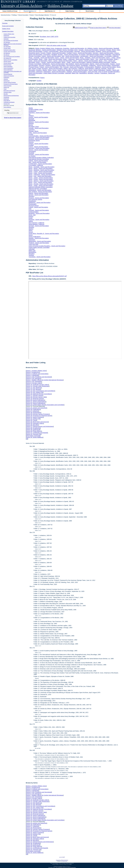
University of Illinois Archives (22, 6)
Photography (116, 65)
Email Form (65, 861)
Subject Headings (70, 11)
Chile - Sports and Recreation (38, 133)
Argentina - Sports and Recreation (74, 48)
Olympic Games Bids (9, 63)
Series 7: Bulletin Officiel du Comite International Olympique (45, 380)
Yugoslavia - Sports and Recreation (40, 257)
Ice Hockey (82, 55)
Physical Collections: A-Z (30, 11)
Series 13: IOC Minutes (33, 389)
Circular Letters (7, 48)
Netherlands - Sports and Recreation (54, 64)
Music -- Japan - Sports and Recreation (41, 178)
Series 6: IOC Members (33, 378)
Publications (6, 77)
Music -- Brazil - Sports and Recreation (67, 58)
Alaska (37, 48)
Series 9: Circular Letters (34, 383)
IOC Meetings (7, 53)
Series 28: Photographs (33, 412)
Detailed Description (8, 31)
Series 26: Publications (33, 409)
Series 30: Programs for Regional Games (39, 416)
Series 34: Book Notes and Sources (37, 422)
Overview (5, 23)
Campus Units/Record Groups (10, 11)
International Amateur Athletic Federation (99, 55)
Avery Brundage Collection (42, 15)
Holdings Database (60, 6)
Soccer (55, 70)
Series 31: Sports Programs (35, 417)
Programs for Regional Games (11, 84)
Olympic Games (7, 61)
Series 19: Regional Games (35, 399)
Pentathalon (85, 65)
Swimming (39, 72)
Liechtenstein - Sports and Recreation (92, 56)
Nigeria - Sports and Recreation (99, 64)
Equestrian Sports (34, 53)
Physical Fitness (34, 67)
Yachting (97, 73)
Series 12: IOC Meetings (34, 388)
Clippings (6, 79)
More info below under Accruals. (57, 45)
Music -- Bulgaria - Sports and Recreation (93, 58)
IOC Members (7, 42)
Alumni (32, 15)
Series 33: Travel (31, 420)
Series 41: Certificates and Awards (37, 433)
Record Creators (90, 11)
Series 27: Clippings (32, 411)
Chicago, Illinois (111, 50)
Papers (42, 78)
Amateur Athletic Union (9, 34)
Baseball (116, 48)
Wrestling (90, 73)
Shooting (39, 70)
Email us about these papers (13, 118)
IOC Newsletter (7, 47)
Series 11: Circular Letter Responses (38, 386)
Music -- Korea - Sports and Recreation (60, 61)
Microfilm (6, 94)
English (39, 81)
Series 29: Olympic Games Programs (38, 414)
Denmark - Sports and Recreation (85, 51)
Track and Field (92, 72)
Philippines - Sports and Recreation (100, 65)
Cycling (45, 51)
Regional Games (8, 65)
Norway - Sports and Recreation (39, 195)
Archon (61, 866)
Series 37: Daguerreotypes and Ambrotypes (40, 426)
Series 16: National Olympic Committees (39, 394)
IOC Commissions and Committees (12, 56)
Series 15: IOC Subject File (35, 392)
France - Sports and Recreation (82, 53)
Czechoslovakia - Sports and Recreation (61, 51)
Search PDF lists (118, 6)
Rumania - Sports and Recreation (52, 69)
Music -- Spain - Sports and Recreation (74, 62)
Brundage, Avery (73, 50)
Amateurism (6, 36)
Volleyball (68, 73)
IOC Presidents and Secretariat (11, 41)
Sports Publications (8, 70)
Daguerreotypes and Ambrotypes (11, 96)
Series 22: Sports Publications (35, 403)
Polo (61, 67)
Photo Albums (7, 100)
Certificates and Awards (9, 102)
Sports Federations (8, 66)
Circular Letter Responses (10, 52)
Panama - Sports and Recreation (56, 65)
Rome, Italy (32, 215)
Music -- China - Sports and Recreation (41, 172)
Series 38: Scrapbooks (33, 428)
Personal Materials (8, 74)
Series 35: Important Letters (35, 423)
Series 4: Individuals (32, 375)
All (27, 439)
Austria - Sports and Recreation (103, 48)
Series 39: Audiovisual (33, 430)
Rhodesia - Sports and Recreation (105, 67)
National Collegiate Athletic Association (98, 62)
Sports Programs (8, 86)
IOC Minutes (7, 55)
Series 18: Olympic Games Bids (36, 397)
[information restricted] (33, 436)
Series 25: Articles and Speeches (36, 408)
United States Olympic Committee (54, 73)
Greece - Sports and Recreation (38, 150)
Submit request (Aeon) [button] (80, 28)
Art (86, 48)
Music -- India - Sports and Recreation (51, 59)
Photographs (7, 81)
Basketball (32, 50)
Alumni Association (24, 15)
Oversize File (7, 104)
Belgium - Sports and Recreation (46, 50)
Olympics (42, 65)
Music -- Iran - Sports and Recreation (102, 59)
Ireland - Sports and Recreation (51, 56)
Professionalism (89, 67)
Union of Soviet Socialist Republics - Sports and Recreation (47, 246)
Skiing (50, 70)
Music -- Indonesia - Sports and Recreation (76, 59)
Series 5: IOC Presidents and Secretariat (39, 377)
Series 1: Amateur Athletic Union (36, 371)
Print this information (114, 28)
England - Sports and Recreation (106, 51)
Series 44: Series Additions (34, 437)
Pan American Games (73, 65)
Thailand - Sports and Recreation (77, 72)
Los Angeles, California (111, 56)
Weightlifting (83, 73)
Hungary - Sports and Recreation (68, 55)
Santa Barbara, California (93, 69)
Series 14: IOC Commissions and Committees (40, 391)
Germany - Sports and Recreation (103, 53)
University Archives (6, 15)
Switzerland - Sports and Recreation (54, 72)
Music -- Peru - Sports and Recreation (40, 182)
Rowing (34, 69)
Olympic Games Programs (10, 82)
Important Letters (8, 92)
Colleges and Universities (9, 37)
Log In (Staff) (62, 857)
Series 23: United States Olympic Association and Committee (45, 405)
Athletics (90, 48)
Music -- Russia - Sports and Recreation (48, 62)
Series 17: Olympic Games (34, 395)
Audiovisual (6, 99)
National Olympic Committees (10, 60)
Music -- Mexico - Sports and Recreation (86, 61)
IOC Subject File (7, 58)
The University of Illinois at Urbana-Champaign (66, 867)
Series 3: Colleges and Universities (37, 374)
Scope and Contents (8, 26)
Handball (54, 55)
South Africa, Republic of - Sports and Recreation (73, 70)
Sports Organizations (9, 68)
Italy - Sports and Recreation (71, 56)
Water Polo (75, 73)
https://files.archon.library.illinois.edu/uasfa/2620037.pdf (49, 276)
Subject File (6, 87)
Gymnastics (47, 55)
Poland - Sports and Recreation (49, 67)
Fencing (43, 53)
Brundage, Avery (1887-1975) (49, 37)
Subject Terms (6, 29)
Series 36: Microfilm (32, 425)
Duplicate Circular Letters (9, 50)
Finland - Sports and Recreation (56, 53)
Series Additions (7, 107)
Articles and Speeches (9, 76)
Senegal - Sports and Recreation (39, 226)
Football (69, 53)
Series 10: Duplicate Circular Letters (37, 385)
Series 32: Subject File (33, 419)
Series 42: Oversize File (34, 434)
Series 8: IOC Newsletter (34, 381)
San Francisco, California (76, 69)
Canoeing (102, 50)
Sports (91, 70)
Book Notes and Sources (9, 91)
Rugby (39, 69)
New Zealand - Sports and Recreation (77, 64)
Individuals (6, 39)
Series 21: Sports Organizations (36, 402)
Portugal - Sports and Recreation (73, 67)
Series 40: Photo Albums (34, 431)
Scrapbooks (6, 97)
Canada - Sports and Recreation (89, 50)
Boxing (65, 50)
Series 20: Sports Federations (35, 400)
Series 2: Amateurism (33, 372)
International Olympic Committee (39, 159)
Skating (45, 70)
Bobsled (59, 50)
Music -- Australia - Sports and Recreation (41, 58)
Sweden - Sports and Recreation (39, 238)
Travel (5, 89)
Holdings (15, 15)
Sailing (66, 69)
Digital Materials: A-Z (50, 11)
